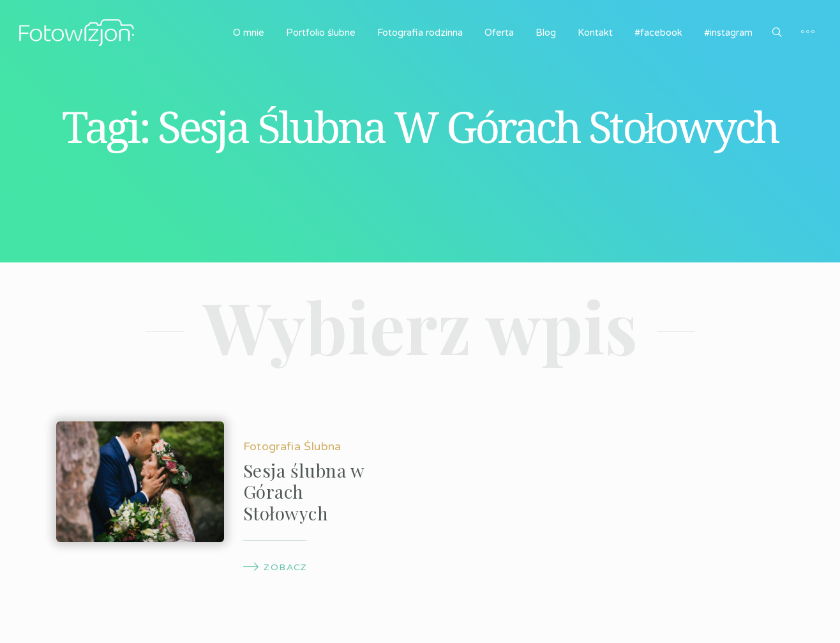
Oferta (499, 33)
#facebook (658, 33)
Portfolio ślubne (321, 33)
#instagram (728, 33)
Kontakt (595, 33)
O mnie (249, 33)
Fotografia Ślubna (292, 446)
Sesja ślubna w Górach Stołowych (304, 492)
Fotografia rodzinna (420, 33)
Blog (546, 33)
